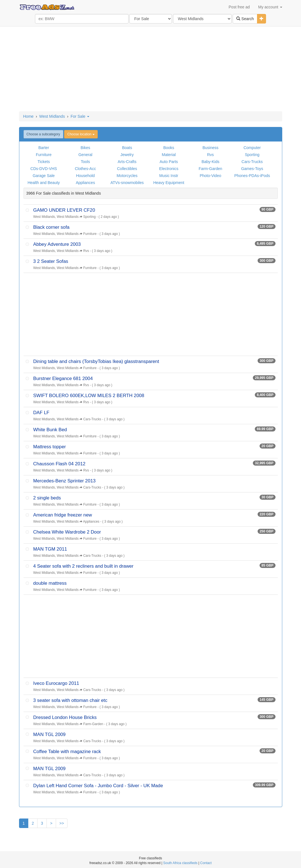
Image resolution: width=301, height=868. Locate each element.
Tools (86, 162)
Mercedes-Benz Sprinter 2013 (65, 481)
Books (169, 148)
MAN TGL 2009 (50, 734)
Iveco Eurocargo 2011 (56, 683)
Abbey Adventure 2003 (57, 244)
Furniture (44, 155)
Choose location (81, 134)
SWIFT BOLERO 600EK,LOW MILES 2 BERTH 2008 (89, 396)
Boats (127, 148)
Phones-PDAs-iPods (252, 176)
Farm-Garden (211, 169)
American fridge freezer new (63, 515)
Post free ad (239, 7)
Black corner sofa (52, 227)
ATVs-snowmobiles (127, 183)
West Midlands (52, 116)
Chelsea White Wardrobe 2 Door (67, 532)
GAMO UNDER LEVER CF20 (64, 210)
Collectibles (127, 169)
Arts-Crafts (127, 162)
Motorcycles (127, 176)
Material (169, 155)
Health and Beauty (44, 183)
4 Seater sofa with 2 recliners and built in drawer (83, 566)
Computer (252, 148)
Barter (44, 148)
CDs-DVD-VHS (44, 169)
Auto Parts (169, 162)
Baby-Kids (211, 162)
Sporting (252, 155)
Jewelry (127, 155)
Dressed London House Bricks (65, 717)
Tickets (44, 162)
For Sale (80, 116)
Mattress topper (50, 447)
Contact (206, 863)
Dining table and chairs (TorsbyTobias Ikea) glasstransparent (96, 361)
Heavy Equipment (169, 183)
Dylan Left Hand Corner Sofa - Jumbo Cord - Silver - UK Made (98, 786)
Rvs (211, 155)
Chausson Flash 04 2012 (60, 464)
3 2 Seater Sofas (51, 261)
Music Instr (169, 176)
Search (245, 19)
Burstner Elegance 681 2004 (63, 378)
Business (210, 148)
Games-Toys (252, 169)
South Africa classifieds (180, 863)
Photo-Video (210, 176)
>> (62, 823)
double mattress (50, 583)
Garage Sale (44, 176)
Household (85, 176)
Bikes (85, 148)
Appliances (86, 183)
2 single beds (47, 498)
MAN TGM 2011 (50, 549)
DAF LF (41, 413)
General (85, 155)
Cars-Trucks (252, 162)
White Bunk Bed (50, 430)
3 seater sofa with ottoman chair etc (70, 700)
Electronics (169, 169)
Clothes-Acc (85, 169)
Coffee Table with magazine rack (67, 752)
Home (28, 116)
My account (270, 7)
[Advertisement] (151, 69)
